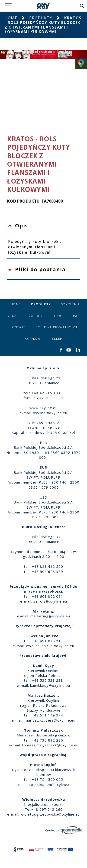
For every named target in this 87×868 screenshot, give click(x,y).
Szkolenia (70, 304)
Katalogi (33, 339)
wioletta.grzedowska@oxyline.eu (50, 814)
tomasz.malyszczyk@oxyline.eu (50, 745)
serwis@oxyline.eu (50, 601)
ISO (76, 316)
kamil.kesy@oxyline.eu (50, 685)
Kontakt (18, 327)
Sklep (57, 339)
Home (11, 18)
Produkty (41, 18)
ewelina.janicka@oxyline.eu (50, 646)
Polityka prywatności (56, 327)
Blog (58, 316)
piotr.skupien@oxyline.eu (50, 784)
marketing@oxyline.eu (50, 616)
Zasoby (36, 316)
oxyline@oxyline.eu (50, 413)
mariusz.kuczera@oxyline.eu (50, 720)
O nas (13, 316)
